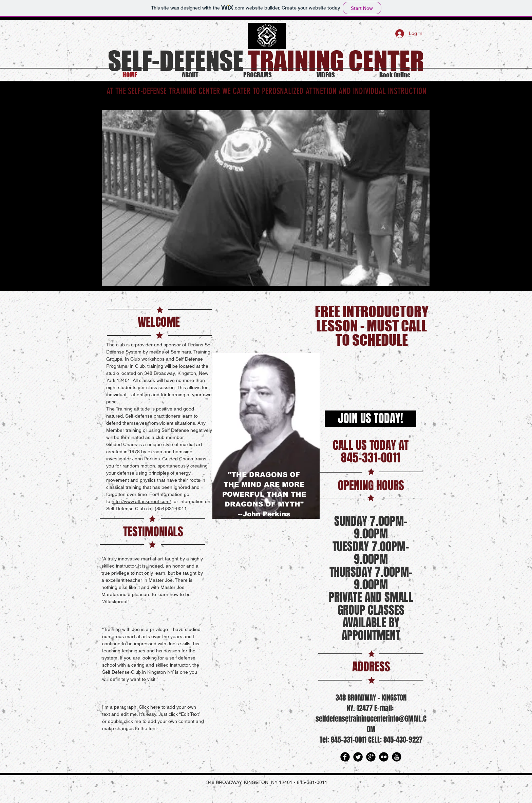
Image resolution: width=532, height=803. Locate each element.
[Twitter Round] (358, 757)
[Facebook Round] (345, 757)
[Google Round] (371, 757)
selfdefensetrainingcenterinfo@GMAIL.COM (371, 724)
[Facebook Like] (265, 322)
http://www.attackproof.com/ (141, 501)
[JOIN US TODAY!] (370, 419)
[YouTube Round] (397, 757)
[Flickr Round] (384, 757)
